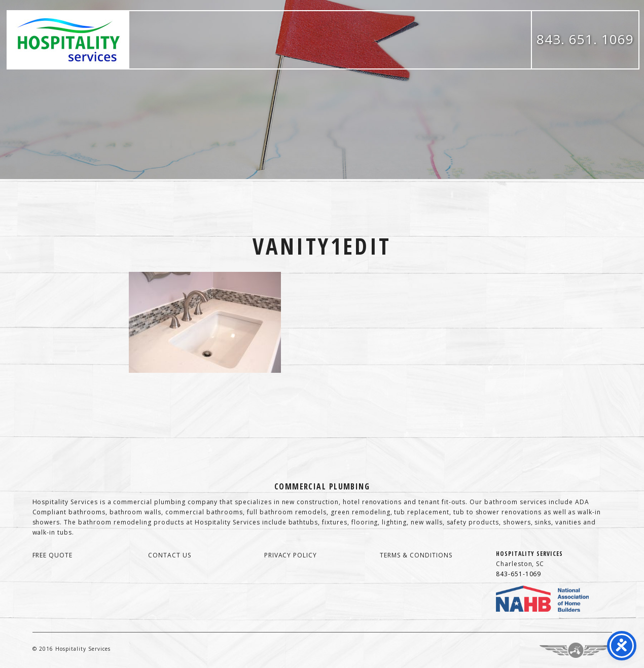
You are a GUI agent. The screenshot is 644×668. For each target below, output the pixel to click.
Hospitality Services (68, 40)
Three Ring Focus (576, 650)
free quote (53, 555)
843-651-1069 (519, 574)
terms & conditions (416, 555)
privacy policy (291, 555)
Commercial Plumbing (322, 486)
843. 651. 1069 (585, 39)
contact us (170, 555)
